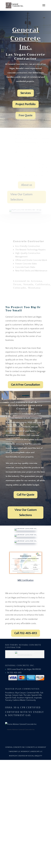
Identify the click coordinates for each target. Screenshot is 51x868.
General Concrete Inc (15, 747)
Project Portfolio (26, 104)
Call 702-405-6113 (26, 633)
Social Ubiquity (35, 756)
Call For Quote (26, 495)
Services (26, 93)
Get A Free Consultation (26, 385)
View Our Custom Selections (26, 512)
